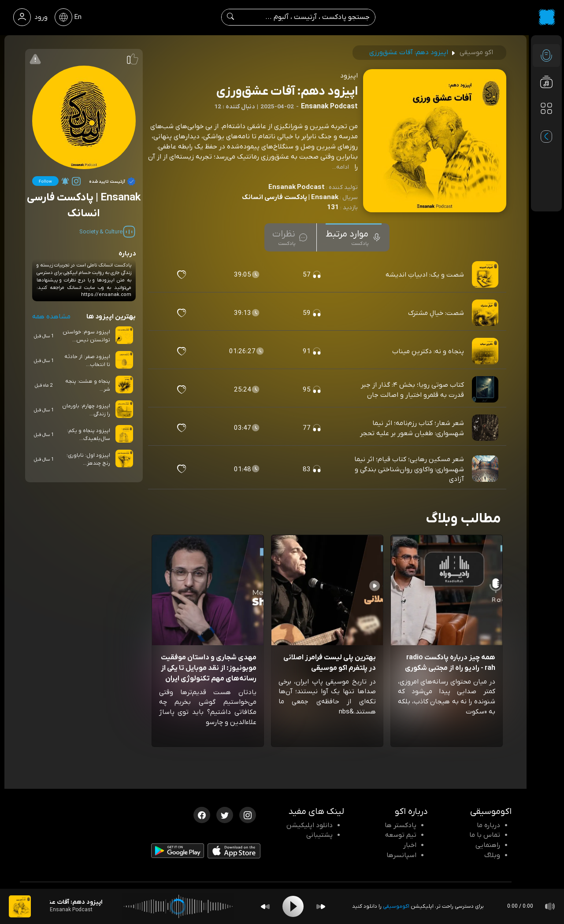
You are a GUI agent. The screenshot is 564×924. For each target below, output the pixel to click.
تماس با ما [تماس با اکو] (485, 835)
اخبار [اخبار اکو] (410, 845)
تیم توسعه (401, 835)
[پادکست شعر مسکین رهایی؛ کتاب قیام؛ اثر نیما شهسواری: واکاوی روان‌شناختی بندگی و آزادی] (486, 469)
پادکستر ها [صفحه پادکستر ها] (401, 825)
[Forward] (321, 907)
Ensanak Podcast (297, 187)
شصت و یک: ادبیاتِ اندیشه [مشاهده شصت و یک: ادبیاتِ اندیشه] (425, 275)
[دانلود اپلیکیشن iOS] (234, 853)
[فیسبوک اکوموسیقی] (202, 814)
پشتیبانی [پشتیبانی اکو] (319, 835)
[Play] (293, 906)
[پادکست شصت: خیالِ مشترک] (486, 313)
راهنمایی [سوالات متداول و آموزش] (488, 845)
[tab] (354, 237)
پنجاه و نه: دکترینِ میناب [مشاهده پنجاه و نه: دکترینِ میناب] (428, 351)
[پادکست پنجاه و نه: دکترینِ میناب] (486, 351)
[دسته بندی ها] (546, 108)
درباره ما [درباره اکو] (488, 825)
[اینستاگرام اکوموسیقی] (248, 814)
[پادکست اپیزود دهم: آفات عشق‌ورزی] (20, 906)
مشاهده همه (51, 317)
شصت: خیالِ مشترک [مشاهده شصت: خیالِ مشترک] (436, 313)
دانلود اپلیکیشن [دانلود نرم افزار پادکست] (310, 825)
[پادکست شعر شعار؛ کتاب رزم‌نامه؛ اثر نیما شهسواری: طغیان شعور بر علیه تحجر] (486, 428)
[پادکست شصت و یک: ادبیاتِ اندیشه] (486, 275)
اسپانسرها (401, 855)
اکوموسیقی (396, 906)
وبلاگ (492, 855)
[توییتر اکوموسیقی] (225, 814)
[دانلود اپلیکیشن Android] (178, 852)
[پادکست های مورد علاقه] (546, 126)
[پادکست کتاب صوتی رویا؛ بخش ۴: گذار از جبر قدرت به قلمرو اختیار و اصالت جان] (486, 390)
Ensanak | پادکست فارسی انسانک (290, 197)
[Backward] (265, 907)
